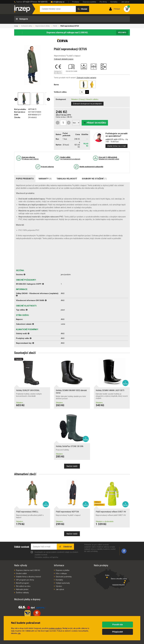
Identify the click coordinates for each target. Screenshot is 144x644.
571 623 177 (28, 2)
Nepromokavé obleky (43, 26)
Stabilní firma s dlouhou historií (28, 577)
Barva (56, 85)
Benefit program (23, 583)
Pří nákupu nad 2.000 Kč (30, 158)
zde (19, 633)
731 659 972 (43, 2)
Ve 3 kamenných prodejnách (70, 158)
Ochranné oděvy (27, 26)
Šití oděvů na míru (23, 586)
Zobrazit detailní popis (64, 59)
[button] (16, 99)
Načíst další (72, 466)
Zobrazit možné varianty (86, 78)
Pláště (55, 26)
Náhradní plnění (22, 589)
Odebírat (67, 547)
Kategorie (23, 19)
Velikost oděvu (60, 92)
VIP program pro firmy (25, 580)
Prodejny (76, 2)
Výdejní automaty (63, 583)
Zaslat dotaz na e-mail (116, 146)
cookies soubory (55, 628)
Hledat (84, 9)
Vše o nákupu (61, 573)
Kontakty (114, 2)
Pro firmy (103, 2)
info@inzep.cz (59, 2)
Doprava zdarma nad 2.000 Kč (28, 570)
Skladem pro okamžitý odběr (109, 158)
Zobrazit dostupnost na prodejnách (87, 104)
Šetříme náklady (22, 593)
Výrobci (59, 586)
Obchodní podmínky (64, 577)
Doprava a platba (89, 2)
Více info (122, 33)
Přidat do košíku (96, 123)
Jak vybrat (125, 2)
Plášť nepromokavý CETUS (70, 26)
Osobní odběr (21, 573)
